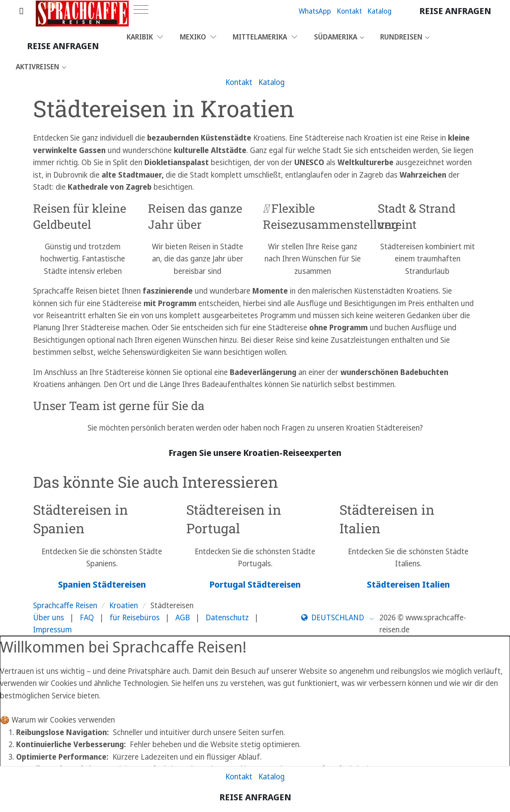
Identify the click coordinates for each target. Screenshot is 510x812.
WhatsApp (315, 11)
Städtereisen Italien (408, 584)
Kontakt (349, 11)
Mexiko (198, 37)
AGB (183, 617)
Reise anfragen (455, 11)
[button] (338, 617)
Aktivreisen (37, 66)
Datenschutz (227, 617)
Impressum (52, 630)
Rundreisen (401, 37)
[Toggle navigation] (141, 10)
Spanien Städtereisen (102, 584)
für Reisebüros (135, 617)
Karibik (145, 37)
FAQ (87, 617)
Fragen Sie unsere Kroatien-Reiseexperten (255, 453)
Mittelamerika (265, 37)
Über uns (49, 617)
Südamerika (336, 37)
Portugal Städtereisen (255, 584)
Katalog (379, 11)
